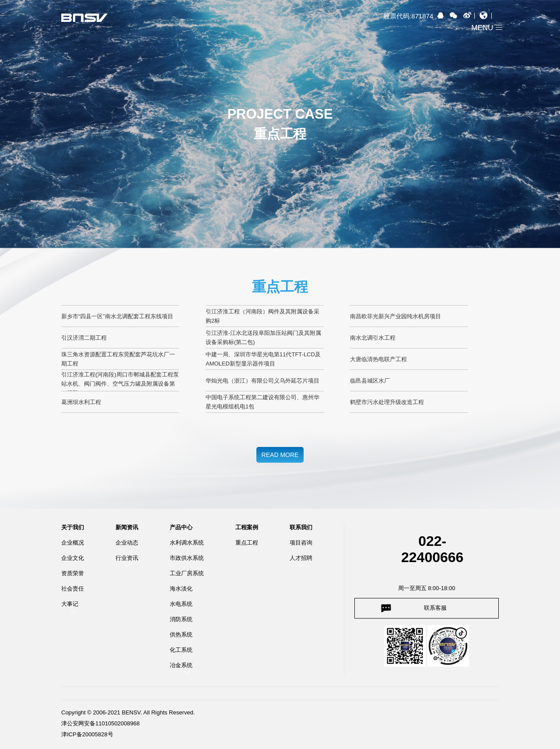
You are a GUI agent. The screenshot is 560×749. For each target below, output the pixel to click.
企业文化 (73, 558)
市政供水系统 (187, 558)
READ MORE (280, 455)
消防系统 (181, 619)
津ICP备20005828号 (87, 734)
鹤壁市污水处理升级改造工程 (387, 402)
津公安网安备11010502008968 (100, 723)
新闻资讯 (127, 527)
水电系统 (181, 604)
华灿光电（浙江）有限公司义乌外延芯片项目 (262, 381)
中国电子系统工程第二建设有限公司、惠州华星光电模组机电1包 (262, 402)
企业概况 (73, 543)
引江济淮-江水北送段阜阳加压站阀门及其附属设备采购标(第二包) (263, 338)
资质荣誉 (73, 573)
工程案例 (247, 527)
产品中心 (181, 527)
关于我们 (73, 527)
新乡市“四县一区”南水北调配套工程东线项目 (117, 316)
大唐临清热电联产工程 (378, 359)
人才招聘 (301, 558)
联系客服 (435, 608)
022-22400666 (432, 549)
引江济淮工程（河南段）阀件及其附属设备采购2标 (262, 316)
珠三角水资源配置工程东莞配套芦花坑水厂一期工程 (118, 359)
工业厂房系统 (187, 573)
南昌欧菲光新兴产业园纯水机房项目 (395, 316)
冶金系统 (181, 665)
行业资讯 (127, 558)
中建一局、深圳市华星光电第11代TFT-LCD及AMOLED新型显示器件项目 (263, 359)
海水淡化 (181, 589)
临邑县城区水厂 (370, 381)
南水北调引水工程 (373, 338)
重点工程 (247, 543)
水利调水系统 (187, 543)
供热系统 (181, 635)
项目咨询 (301, 543)
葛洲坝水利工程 (81, 402)
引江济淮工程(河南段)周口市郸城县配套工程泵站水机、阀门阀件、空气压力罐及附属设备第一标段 (120, 381)
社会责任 (73, 589)
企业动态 (127, 543)
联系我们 (301, 527)
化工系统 (181, 650)
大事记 (70, 604)
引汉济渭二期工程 (84, 338)
